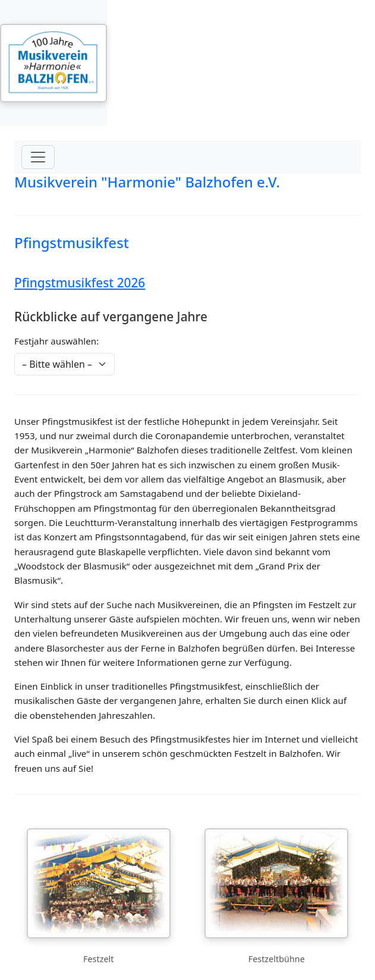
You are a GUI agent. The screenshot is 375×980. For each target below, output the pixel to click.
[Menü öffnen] (38, 157)
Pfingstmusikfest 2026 (80, 283)
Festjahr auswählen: (56, 341)
